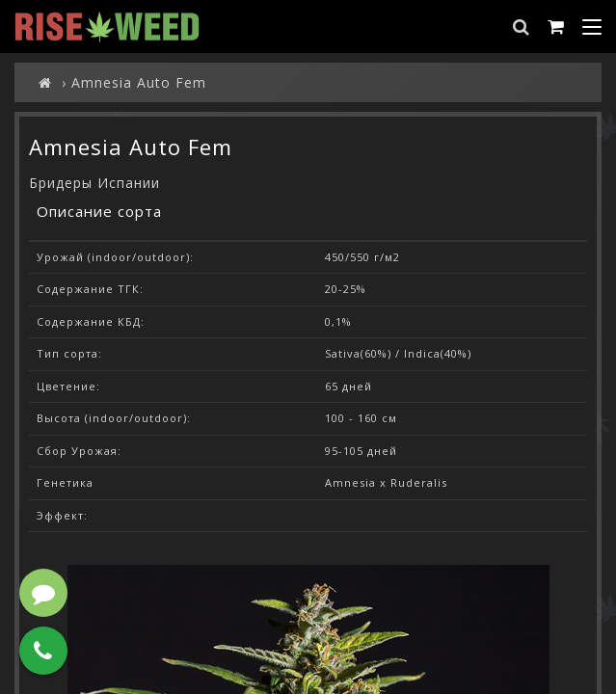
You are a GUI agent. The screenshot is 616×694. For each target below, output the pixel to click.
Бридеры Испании (94, 183)
